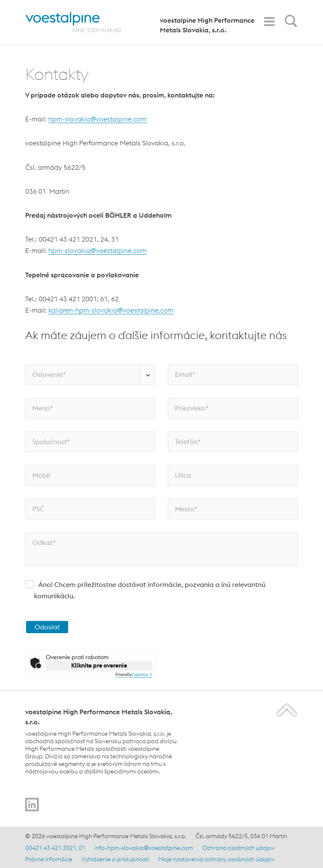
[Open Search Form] (289, 23)
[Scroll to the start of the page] (287, 710)
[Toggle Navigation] (269, 22)
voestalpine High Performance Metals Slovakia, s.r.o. (207, 25)
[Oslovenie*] (90, 375)
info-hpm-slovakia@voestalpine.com (144, 848)
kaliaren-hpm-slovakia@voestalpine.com (111, 310)
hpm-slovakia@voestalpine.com (98, 119)
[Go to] (32, 805)
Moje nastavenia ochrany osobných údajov (216, 859)
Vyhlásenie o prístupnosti (115, 859)
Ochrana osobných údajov (238, 848)
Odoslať (47, 627)
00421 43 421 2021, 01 (55, 848)
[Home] (81, 22)
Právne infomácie (49, 859)
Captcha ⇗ (134, 675)
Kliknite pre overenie (99, 665)
